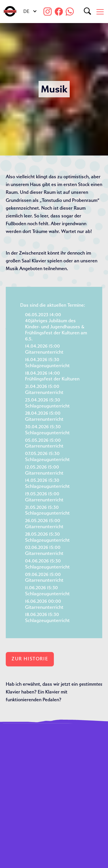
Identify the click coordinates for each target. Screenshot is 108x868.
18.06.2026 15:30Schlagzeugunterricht (47, 617)
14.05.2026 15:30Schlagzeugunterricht (47, 483)
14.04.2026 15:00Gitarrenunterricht (44, 349)
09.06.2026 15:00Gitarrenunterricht (44, 577)
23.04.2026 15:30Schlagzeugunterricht (47, 403)
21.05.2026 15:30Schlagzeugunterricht (47, 510)
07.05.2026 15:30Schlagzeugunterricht (47, 456)
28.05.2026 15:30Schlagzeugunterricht (47, 537)
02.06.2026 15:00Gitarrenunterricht (44, 550)
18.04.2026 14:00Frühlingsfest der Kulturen (52, 376)
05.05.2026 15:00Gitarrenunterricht (44, 443)
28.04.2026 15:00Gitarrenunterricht (44, 416)
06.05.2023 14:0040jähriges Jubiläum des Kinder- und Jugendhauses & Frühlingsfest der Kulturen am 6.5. (56, 327)
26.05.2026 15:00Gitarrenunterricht (44, 524)
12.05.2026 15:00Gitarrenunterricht (44, 470)
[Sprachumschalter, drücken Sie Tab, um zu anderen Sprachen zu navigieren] (30, 12)
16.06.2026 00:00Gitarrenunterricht (44, 604)
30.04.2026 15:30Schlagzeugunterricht (47, 430)
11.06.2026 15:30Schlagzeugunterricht (47, 591)
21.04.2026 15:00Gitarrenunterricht (44, 389)
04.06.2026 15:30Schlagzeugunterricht (47, 564)
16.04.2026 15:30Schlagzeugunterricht (47, 363)
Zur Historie (30, 659)
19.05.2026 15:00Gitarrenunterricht (44, 497)
